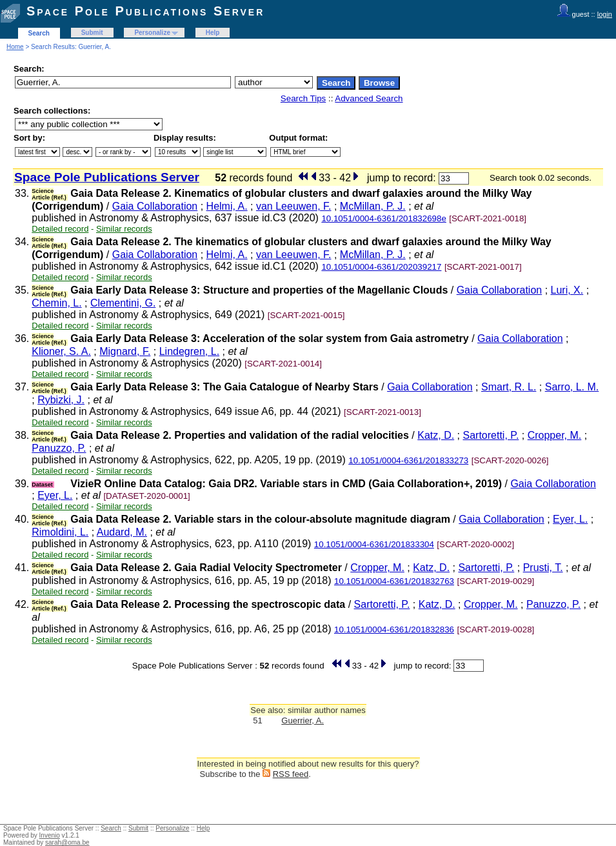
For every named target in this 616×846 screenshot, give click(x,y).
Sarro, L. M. (572, 387)
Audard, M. (122, 532)
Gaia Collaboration (155, 206)
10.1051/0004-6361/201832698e (383, 218)
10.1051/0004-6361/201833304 (374, 544)
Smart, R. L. (509, 387)
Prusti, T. (543, 568)
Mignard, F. (125, 351)
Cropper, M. (555, 435)
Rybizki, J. (61, 400)
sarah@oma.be (67, 842)
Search (39, 33)
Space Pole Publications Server (145, 11)
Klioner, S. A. (61, 351)
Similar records (124, 229)
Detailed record (60, 229)
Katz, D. (436, 435)
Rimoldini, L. (60, 532)
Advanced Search (369, 98)
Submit (92, 33)
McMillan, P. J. (373, 206)
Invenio (50, 835)
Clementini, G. (123, 303)
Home (15, 47)
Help (213, 33)
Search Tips (303, 98)
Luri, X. (567, 290)
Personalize (152, 33)
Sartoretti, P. (491, 435)
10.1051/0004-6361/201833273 (408, 460)
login (605, 14)
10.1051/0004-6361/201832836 (394, 629)
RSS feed (291, 774)
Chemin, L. (56, 303)
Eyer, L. (55, 495)
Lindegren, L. (189, 351)
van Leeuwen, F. (294, 206)
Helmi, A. (227, 206)
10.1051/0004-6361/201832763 (394, 581)
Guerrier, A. (303, 720)
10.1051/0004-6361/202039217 (381, 267)
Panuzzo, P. (59, 448)
